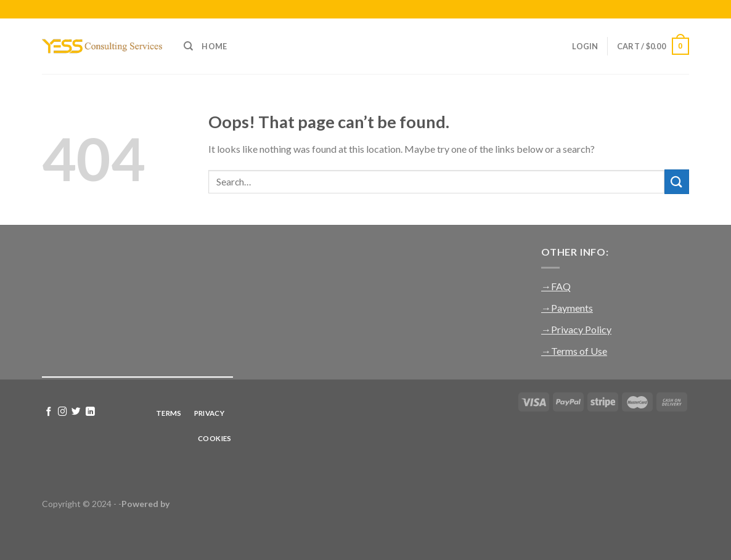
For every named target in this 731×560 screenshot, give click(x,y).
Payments (572, 308)
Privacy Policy (581, 329)
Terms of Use (579, 351)
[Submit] (677, 181)
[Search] (188, 46)
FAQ (561, 286)
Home (214, 46)
